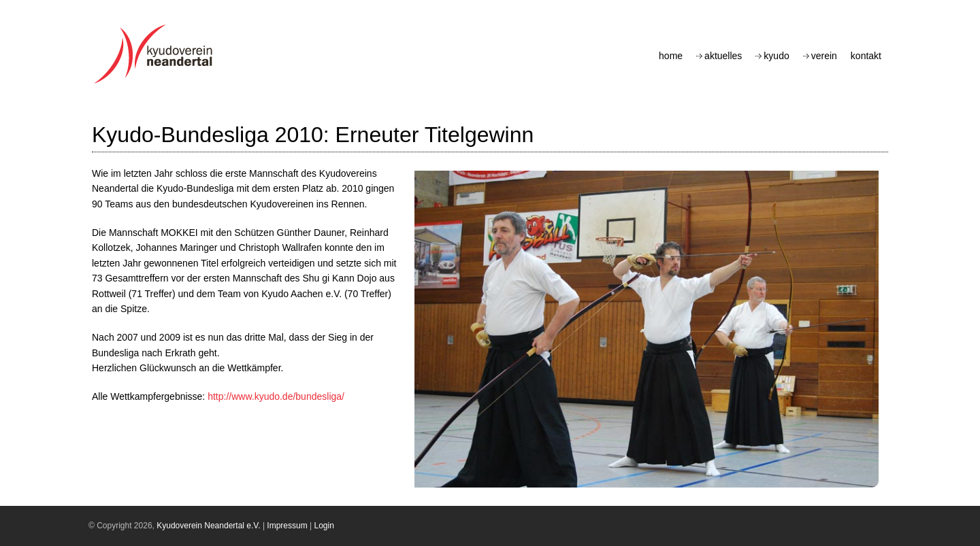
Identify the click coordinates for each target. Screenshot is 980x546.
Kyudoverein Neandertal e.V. (208, 526)
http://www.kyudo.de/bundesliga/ (276, 396)
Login (324, 526)
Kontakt (866, 56)
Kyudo (776, 56)
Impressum (287, 526)
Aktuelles (723, 56)
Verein (824, 56)
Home (671, 56)
